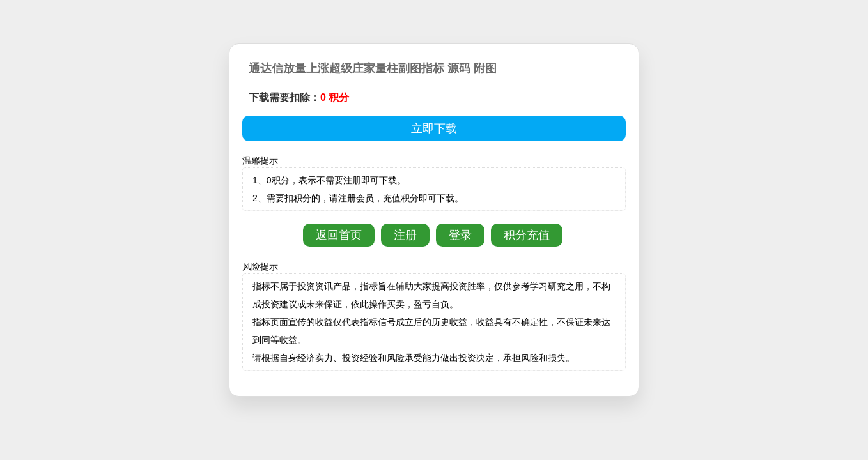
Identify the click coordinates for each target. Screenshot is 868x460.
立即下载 (434, 128)
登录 (460, 235)
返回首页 (339, 235)
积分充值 (527, 235)
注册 (405, 235)
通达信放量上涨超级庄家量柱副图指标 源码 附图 (373, 68)
